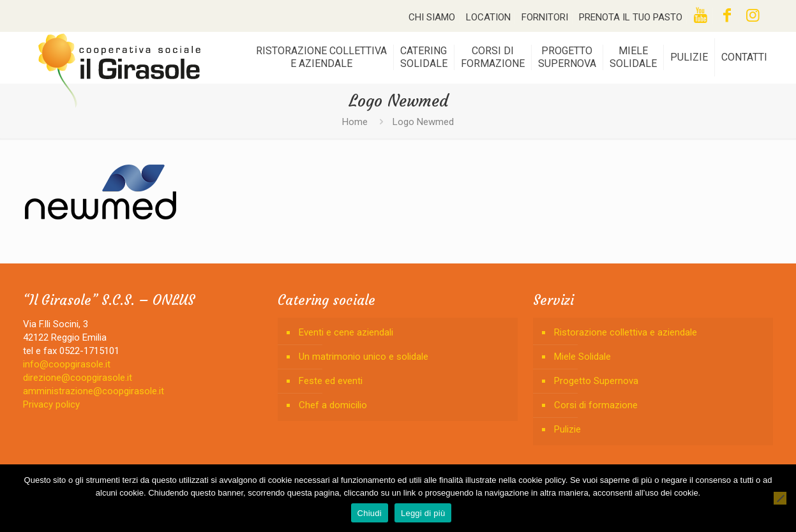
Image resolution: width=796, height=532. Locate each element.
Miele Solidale (582, 357)
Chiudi (370, 513)
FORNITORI (545, 17)
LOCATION (488, 17)
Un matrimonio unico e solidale (364, 357)
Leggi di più (423, 513)
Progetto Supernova (596, 381)
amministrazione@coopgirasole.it (94, 391)
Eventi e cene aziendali (346, 332)
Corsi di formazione (596, 405)
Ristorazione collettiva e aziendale (626, 332)
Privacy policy (51, 404)
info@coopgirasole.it (67, 364)
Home (355, 122)
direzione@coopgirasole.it (78, 378)
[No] (780, 498)
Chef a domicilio (333, 405)
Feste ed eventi (331, 381)
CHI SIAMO (432, 17)
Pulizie (567, 429)
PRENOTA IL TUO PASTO (631, 17)
